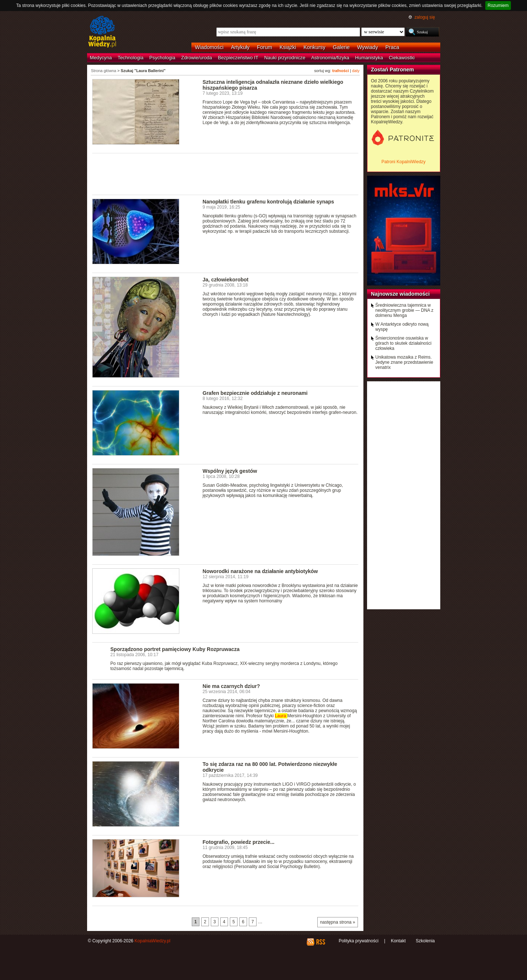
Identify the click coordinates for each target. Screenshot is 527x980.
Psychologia (162, 58)
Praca (392, 47)
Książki (288, 47)
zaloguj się (425, 17)
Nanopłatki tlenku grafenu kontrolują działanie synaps (268, 202)
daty (356, 71)
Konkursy (314, 47)
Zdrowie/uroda (197, 58)
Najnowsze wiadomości (401, 294)
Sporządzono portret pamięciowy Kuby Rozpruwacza (175, 649)
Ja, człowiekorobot (226, 280)
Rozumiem (498, 5)
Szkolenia (425, 941)
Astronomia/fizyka (330, 58)
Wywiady (368, 47)
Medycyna (101, 58)
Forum (265, 47)
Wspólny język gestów (230, 471)
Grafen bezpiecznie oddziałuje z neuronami (255, 393)
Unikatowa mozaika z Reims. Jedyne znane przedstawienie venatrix (404, 362)
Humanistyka (369, 58)
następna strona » (337, 922)
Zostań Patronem (393, 70)
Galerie (341, 47)
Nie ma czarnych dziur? (231, 686)
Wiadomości (209, 47)
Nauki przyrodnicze (285, 58)
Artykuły (240, 47)
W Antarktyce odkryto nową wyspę (402, 327)
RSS (320, 942)
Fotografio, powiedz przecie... (239, 842)
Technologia (131, 58)
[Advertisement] (225, 173)
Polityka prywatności (358, 941)
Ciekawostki (402, 58)
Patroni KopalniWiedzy (403, 162)
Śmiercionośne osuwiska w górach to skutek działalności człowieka (403, 343)
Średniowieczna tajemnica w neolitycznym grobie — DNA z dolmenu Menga (405, 310)
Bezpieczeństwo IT (238, 58)
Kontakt (398, 941)
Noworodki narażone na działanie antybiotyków (260, 571)
